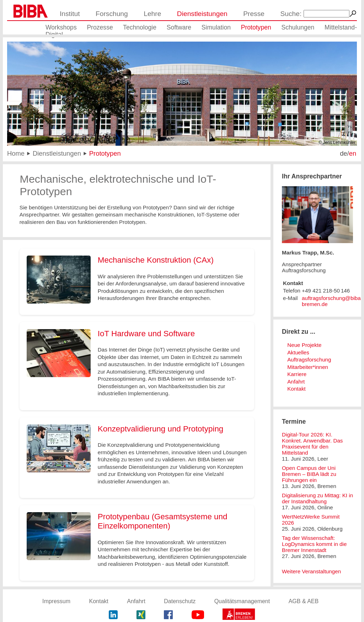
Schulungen (298, 27)
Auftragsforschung (309, 360)
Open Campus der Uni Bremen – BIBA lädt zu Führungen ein (309, 474)
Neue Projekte (304, 345)
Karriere (297, 374)
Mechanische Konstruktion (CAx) (156, 260)
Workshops (61, 27)
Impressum (56, 601)
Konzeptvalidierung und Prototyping (161, 429)
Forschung (112, 14)
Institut (70, 14)
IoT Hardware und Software (146, 334)
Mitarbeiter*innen (308, 367)
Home (16, 153)
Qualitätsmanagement (242, 601)
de (343, 153)
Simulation (216, 27)
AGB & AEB (304, 601)
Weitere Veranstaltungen (311, 571)
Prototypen (256, 27)
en (353, 153)
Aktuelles (298, 352)
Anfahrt (296, 382)
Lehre (152, 14)
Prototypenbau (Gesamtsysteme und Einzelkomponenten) (163, 521)
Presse (254, 14)
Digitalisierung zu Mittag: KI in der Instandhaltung (317, 498)
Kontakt (296, 389)
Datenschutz (180, 601)
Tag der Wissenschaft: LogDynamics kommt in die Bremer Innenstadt (314, 544)
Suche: (291, 14)
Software (179, 27)
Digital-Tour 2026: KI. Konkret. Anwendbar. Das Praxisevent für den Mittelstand (312, 444)
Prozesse (100, 27)
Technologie (140, 27)
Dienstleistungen (202, 14)
